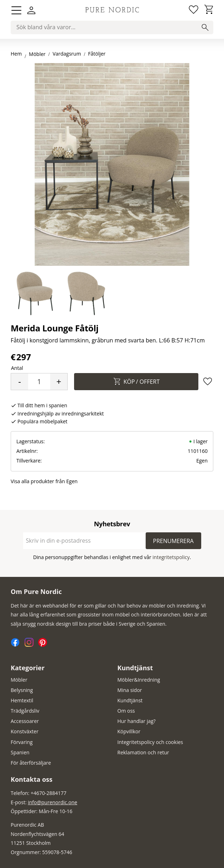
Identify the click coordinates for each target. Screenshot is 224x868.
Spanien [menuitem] (20, 752)
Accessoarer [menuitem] (25, 721)
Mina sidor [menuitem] (130, 690)
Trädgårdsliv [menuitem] (25, 711)
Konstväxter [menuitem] (25, 731)
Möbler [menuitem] (19, 680)
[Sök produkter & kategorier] (112, 27)
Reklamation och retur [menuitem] (143, 752)
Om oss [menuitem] (126, 711)
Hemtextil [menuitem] (22, 700)
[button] (16, 10)
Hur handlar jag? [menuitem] (137, 721)
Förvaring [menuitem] (22, 742)
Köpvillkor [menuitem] (129, 731)
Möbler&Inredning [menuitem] (139, 680)
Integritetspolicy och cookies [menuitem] (150, 742)
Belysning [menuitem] (22, 690)
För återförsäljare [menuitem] (31, 763)
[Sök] (205, 27)
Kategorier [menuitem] (28, 668)
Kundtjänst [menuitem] (135, 668)
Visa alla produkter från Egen (44, 481)
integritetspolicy (171, 557)
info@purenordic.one (53, 802)
